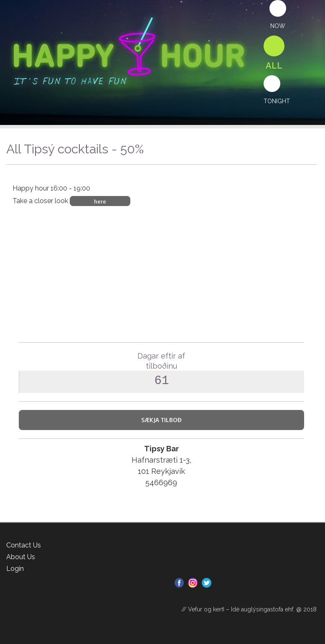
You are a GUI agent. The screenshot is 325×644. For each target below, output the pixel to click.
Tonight (277, 101)
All (274, 66)
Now (278, 26)
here (100, 201)
